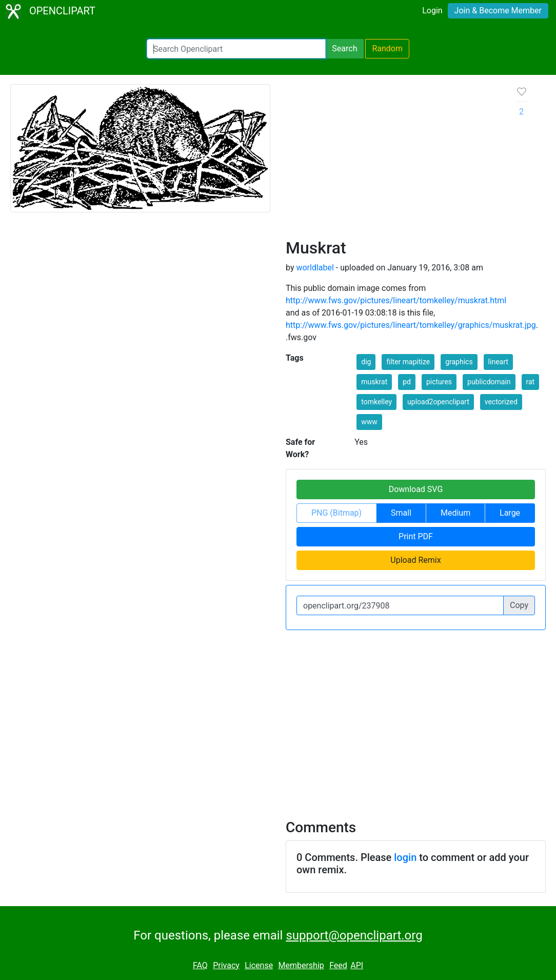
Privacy (226, 965)
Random (387, 48)
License (259, 965)
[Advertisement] (393, 161)
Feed (338, 965)
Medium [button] (455, 513)
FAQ (200, 965)
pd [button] (407, 382)
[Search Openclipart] (236, 49)
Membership (301, 965)
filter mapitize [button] (408, 362)
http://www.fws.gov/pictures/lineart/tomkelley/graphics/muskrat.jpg (411, 325)
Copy (519, 605)
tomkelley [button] (376, 402)
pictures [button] (439, 382)
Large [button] (510, 513)
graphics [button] (459, 362)
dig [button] (366, 362)
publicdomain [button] (489, 382)
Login (432, 11)
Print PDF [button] (416, 536)
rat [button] (531, 382)
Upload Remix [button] (415, 560)
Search (344, 48)
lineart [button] (498, 362)
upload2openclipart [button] (438, 402)
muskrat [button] (374, 382)
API (357, 965)
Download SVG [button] (416, 489)
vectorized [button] (501, 402)
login (405, 857)
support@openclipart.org (354, 935)
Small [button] (401, 513)
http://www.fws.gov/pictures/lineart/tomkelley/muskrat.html (396, 300)
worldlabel (315, 268)
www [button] (369, 422)
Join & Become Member (498, 11)
